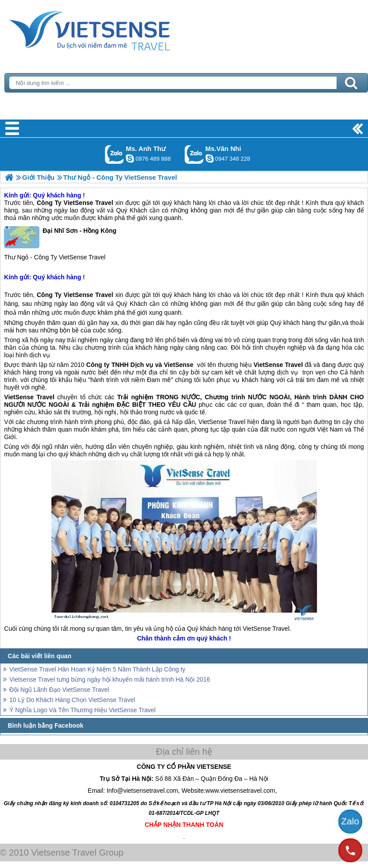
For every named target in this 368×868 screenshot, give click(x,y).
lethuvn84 (130, 158)
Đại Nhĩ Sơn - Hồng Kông (60, 237)
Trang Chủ (112, 29)
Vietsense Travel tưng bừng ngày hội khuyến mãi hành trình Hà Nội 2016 (110, 679)
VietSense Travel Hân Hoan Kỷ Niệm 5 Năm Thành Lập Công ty (97, 669)
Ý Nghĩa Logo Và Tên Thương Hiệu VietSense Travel (82, 710)
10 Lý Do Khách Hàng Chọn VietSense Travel (72, 700)
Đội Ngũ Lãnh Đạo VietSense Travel (59, 690)
